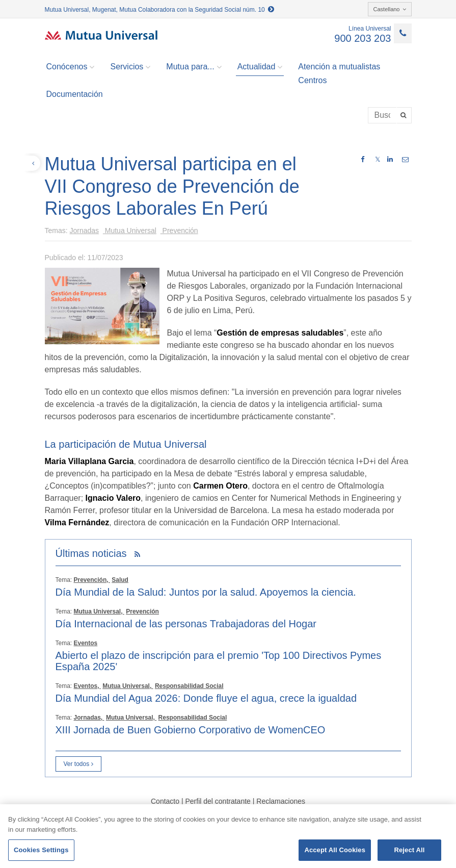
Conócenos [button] (71, 67)
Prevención (179, 231)
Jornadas (85, 231)
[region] (228, 836)
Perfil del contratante (218, 801)
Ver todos (78, 764)
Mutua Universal (130, 231)
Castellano (390, 9)
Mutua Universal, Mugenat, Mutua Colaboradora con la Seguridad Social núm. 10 (160, 10)
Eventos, (87, 686)
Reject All (409, 850)
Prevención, (92, 580)
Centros (312, 80)
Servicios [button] (130, 67)
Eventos (86, 643)
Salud (120, 580)
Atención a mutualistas (339, 67)
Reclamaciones (281, 801)
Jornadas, (89, 718)
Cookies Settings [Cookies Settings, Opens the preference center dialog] (41, 850)
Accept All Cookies (335, 850)
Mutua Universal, (99, 611)
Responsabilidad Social (189, 686)
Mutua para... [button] (194, 67)
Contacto (165, 801)
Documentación (75, 94)
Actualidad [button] (260, 67)
